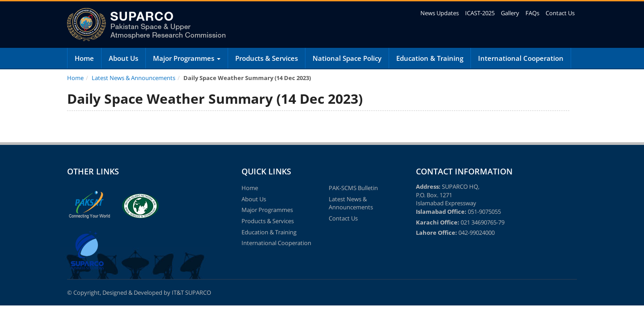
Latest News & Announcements (133, 78)
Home (84, 58)
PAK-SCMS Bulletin (353, 188)
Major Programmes (187, 58)
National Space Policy (347, 58)
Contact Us (560, 13)
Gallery (510, 13)
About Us (123, 58)
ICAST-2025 (480, 13)
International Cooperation (521, 58)
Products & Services (267, 58)
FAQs (532, 13)
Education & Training (430, 58)
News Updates (440, 13)
